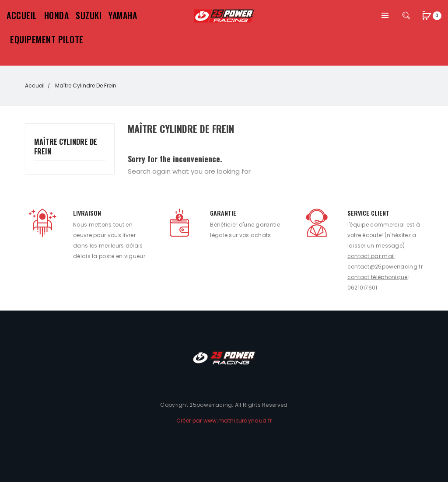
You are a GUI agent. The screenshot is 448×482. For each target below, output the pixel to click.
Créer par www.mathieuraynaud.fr (224, 421)
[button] (427, 16)
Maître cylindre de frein (66, 147)
